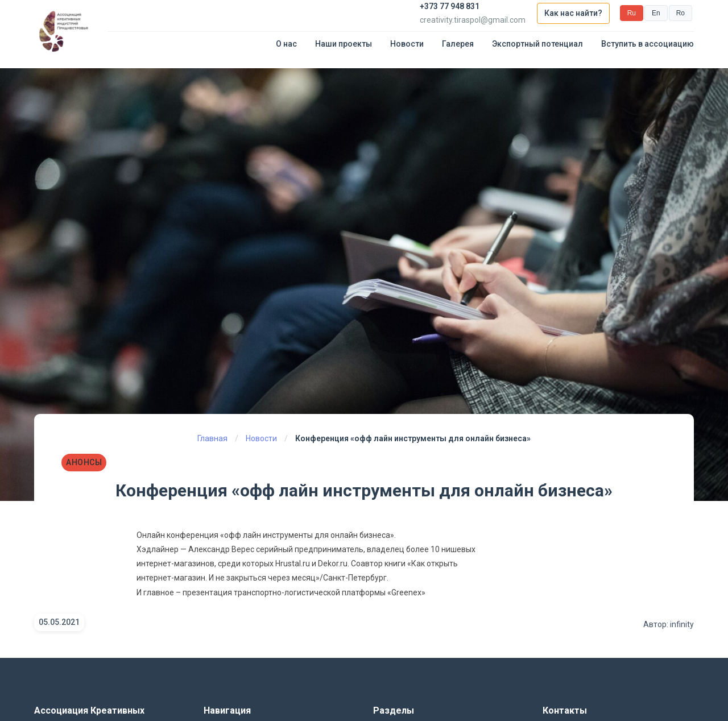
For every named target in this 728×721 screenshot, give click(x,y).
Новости (407, 44)
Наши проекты (344, 44)
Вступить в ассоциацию (648, 44)
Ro (681, 13)
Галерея (458, 44)
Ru (632, 13)
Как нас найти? (573, 13)
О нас (286, 44)
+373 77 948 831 (450, 6)
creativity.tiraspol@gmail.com (473, 20)
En (656, 13)
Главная (212, 438)
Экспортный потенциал (537, 44)
